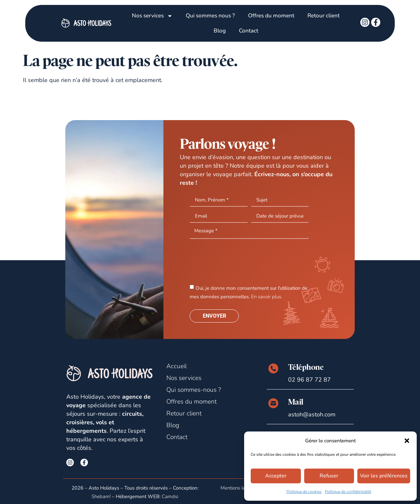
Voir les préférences (385, 476)
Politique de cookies (304, 492)
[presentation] (240, 261)
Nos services (152, 16)
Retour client (324, 16)
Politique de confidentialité (348, 492)
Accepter (276, 476)
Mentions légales (239, 488)
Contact (249, 31)
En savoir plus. (267, 297)
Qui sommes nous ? (210, 16)
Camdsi (170, 496)
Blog (220, 31)
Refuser (330, 476)
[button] (407, 441)
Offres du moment (271, 16)
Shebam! (101, 496)
